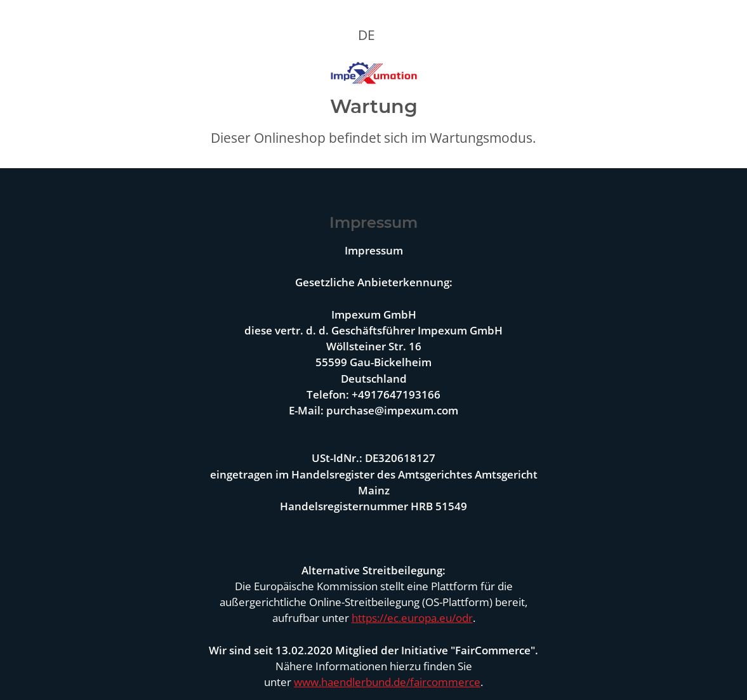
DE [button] (367, 35)
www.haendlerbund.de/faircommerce (387, 682)
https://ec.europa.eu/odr (412, 618)
